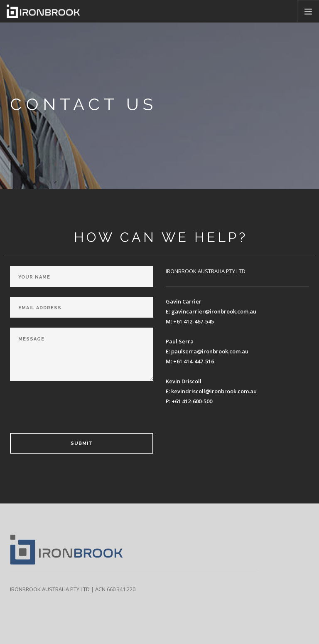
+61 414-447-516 (194, 361)
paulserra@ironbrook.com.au (210, 351)
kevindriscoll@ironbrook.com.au (214, 391)
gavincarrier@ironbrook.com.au (214, 311)
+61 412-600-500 (192, 401)
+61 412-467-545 (194, 321)
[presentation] (73, 410)
